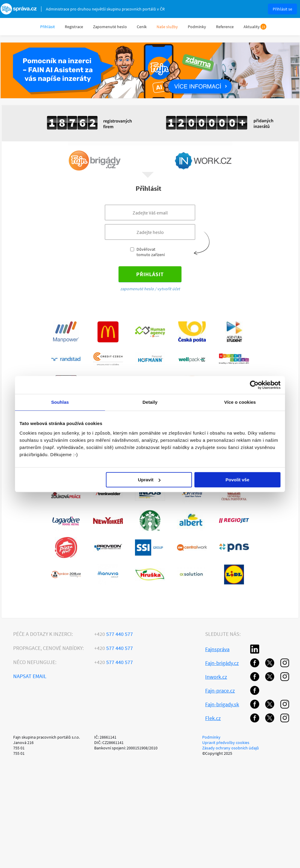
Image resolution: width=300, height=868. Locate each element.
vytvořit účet (169, 289)
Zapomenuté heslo (110, 27)
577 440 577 (114, 634)
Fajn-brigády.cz (222, 663)
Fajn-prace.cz (220, 691)
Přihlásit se (282, 9)
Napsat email (30, 676)
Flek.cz (213, 718)
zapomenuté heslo (137, 289)
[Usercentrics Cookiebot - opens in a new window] (254, 385)
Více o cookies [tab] (240, 402)
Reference (225, 27)
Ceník (142, 27)
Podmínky (197, 27)
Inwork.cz (216, 677)
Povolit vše (237, 480)
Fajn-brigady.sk (222, 704)
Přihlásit (48, 27)
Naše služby (167, 27)
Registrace (74, 27)
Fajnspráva (217, 649)
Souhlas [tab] (60, 402)
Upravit (149, 480)
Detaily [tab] (150, 402)
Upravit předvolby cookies (226, 743)
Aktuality (252, 27)
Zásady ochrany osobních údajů (231, 748)
